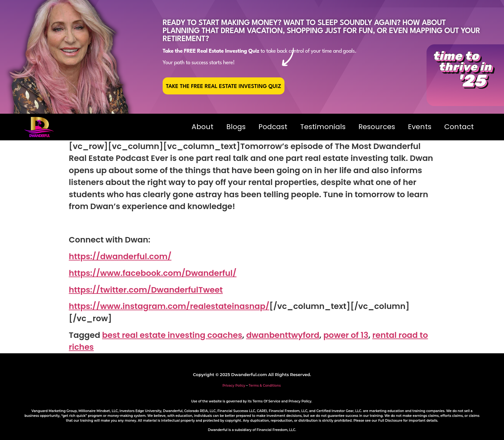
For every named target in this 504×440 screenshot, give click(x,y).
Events (420, 127)
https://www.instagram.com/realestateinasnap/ (169, 306)
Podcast (273, 127)
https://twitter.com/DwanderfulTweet (146, 290)
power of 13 (346, 335)
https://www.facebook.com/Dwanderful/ (153, 273)
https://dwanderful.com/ (120, 256)
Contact (459, 127)
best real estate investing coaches (172, 335)
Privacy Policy (234, 386)
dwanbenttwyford (283, 335)
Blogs (236, 127)
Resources (377, 127)
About (203, 127)
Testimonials (323, 127)
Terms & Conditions (265, 386)
